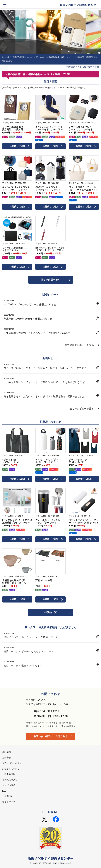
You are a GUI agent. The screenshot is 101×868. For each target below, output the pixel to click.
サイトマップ (9, 802)
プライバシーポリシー (13, 763)
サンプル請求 (9, 785)
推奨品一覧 (51, 612)
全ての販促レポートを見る (79, 345)
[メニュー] (5, 5)
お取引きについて (11, 769)
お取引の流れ (9, 774)
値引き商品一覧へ (51, 280)
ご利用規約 (8, 796)
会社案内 (7, 752)
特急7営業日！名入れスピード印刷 (82, 67)
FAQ (4, 791)
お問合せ (7, 758)
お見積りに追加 (17, 146)
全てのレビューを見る (82, 409)
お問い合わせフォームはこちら (51, 736)
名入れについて (10, 780)
